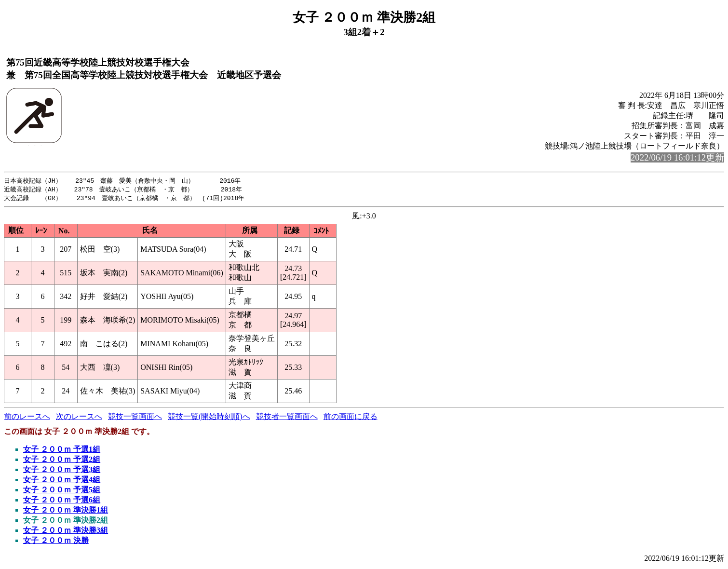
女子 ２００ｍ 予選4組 (62, 481)
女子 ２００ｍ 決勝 (56, 542)
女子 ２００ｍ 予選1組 (62, 451)
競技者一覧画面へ (287, 418)
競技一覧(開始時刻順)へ (209, 418)
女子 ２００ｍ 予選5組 (62, 491)
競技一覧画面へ (135, 418)
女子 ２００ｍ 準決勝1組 (66, 511)
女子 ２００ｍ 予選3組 (62, 471)
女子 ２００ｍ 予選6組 (62, 501)
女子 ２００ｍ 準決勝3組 (66, 532)
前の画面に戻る (351, 418)
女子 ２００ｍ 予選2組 (62, 461)
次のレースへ (79, 418)
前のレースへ (27, 418)
